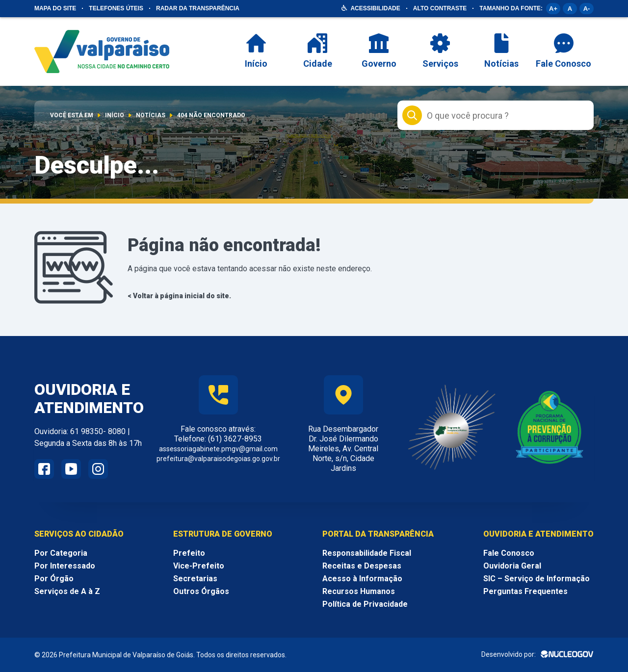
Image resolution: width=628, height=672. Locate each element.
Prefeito (189, 553)
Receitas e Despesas (362, 566)
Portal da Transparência (378, 534)
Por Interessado (65, 566)
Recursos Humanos (359, 591)
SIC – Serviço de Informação (536, 579)
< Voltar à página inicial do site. (179, 296)
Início (115, 115)
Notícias (151, 115)
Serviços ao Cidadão (79, 534)
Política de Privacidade (365, 604)
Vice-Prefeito (199, 566)
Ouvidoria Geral (512, 566)
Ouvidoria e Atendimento (538, 534)
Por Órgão (54, 579)
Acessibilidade (375, 8)
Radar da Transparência (198, 8)
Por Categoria (61, 553)
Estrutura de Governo (223, 534)
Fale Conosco (509, 553)
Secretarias (195, 579)
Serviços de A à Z (67, 591)
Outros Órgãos (201, 591)
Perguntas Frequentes (525, 591)
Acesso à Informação (362, 579)
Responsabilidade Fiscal (367, 553)
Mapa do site (55, 8)
